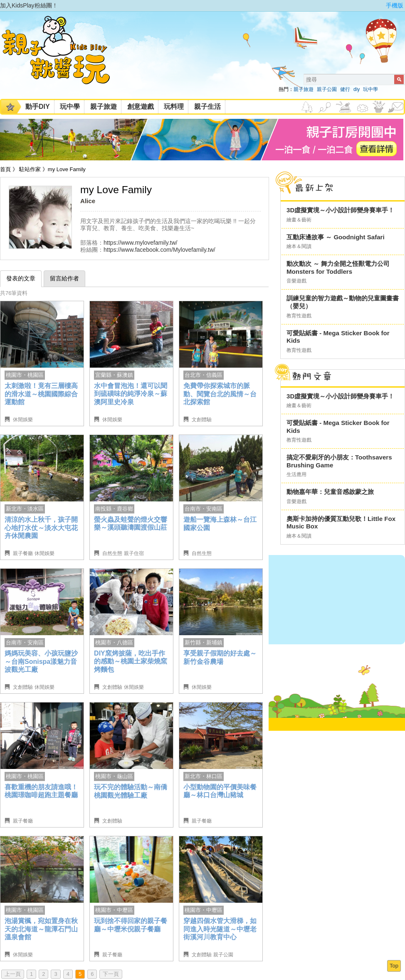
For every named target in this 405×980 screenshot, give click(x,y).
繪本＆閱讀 (299, 246)
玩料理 (174, 107)
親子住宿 (134, 553)
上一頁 (13, 974)
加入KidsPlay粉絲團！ (29, 5)
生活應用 (296, 474)
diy (357, 89)
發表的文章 (21, 278)
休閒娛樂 (23, 420)
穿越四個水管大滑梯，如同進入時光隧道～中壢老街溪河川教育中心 (220, 929)
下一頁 (111, 974)
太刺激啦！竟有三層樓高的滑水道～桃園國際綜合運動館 (41, 394)
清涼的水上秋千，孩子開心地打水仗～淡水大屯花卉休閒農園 (41, 528)
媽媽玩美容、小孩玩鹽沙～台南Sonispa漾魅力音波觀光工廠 (41, 661)
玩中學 (370, 89)
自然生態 (112, 553)
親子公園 (327, 89)
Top (394, 966)
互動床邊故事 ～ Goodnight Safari (336, 237)
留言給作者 (64, 278)
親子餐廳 (23, 553)
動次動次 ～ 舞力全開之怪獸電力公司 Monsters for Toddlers (338, 268)
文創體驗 (202, 420)
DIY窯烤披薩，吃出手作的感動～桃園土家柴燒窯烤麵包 (131, 661)
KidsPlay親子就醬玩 (62, 57)
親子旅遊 (304, 89)
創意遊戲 (141, 107)
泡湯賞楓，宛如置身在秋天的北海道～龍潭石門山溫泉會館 (41, 929)
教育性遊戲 (299, 316)
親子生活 (207, 107)
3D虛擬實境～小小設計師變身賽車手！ (340, 210)
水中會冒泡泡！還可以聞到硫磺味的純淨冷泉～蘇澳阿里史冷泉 (131, 394)
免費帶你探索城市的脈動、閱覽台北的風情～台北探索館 (220, 394)
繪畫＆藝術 (299, 220)
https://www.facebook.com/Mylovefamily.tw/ (159, 250)
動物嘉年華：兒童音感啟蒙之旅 (330, 492)
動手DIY (38, 107)
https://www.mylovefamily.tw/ (141, 243)
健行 (345, 89)
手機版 (395, 5)
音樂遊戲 (296, 281)
